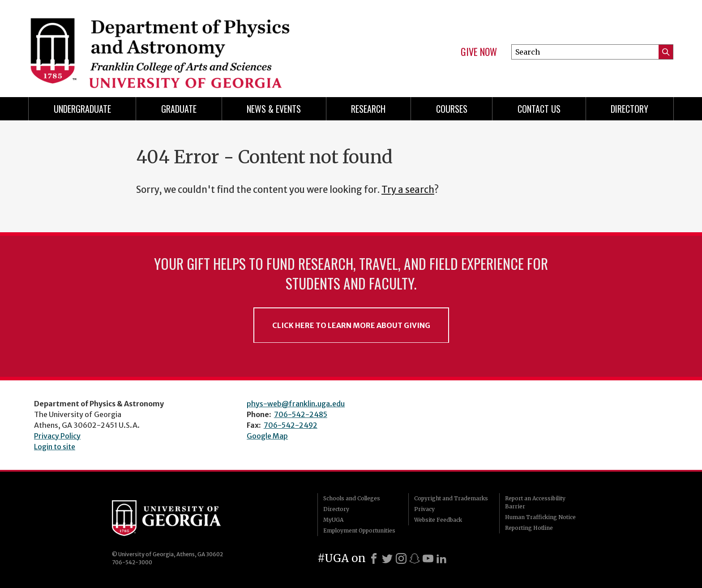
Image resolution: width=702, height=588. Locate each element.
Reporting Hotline (529, 528)
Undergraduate (82, 109)
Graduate (179, 109)
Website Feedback (438, 520)
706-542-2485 (301, 414)
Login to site (55, 447)
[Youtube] (428, 558)
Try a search (408, 190)
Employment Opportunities (359, 530)
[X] (387, 558)
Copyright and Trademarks (451, 498)
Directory (629, 109)
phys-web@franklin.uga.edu (296, 404)
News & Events (274, 109)
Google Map (267, 436)
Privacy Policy (57, 436)
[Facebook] (374, 558)
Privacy (424, 509)
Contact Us (539, 109)
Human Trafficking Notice (540, 517)
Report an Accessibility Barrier (535, 502)
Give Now (479, 52)
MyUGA (333, 520)
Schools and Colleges (352, 498)
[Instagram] (401, 558)
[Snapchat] (415, 558)
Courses (452, 109)
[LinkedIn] (441, 558)
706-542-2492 (291, 425)
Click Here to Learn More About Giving (351, 325)
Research (368, 109)
